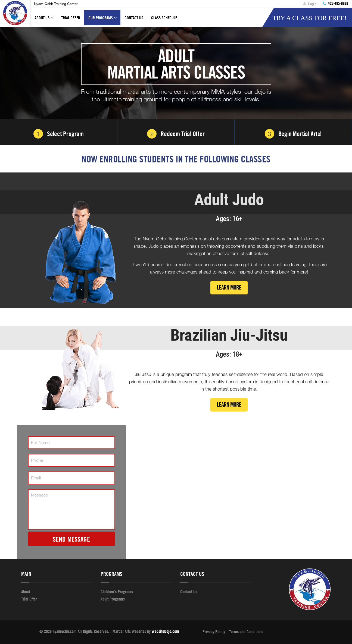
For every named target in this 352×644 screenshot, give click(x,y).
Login (310, 4)
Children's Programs (117, 592)
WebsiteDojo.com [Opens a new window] (165, 631)
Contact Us (134, 18)
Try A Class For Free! (309, 18)
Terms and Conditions (246, 632)
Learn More (229, 288)
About (26, 592)
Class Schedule (164, 18)
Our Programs (102, 20)
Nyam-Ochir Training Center (56, 4)
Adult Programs (113, 599)
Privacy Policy (214, 632)
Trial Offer (71, 18)
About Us (44, 20)
